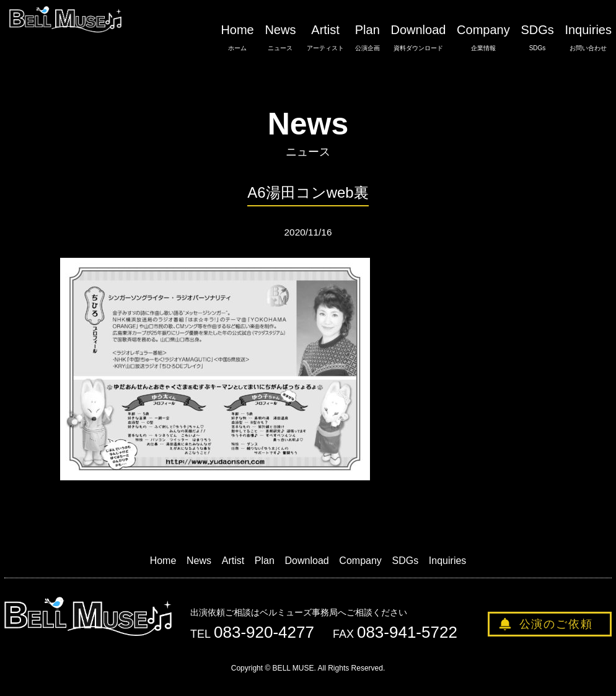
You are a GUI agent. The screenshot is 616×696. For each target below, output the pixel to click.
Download (418, 38)
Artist (325, 38)
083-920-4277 (264, 632)
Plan (367, 38)
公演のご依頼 (556, 624)
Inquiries (588, 38)
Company (483, 38)
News (280, 38)
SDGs (537, 38)
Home (237, 38)
